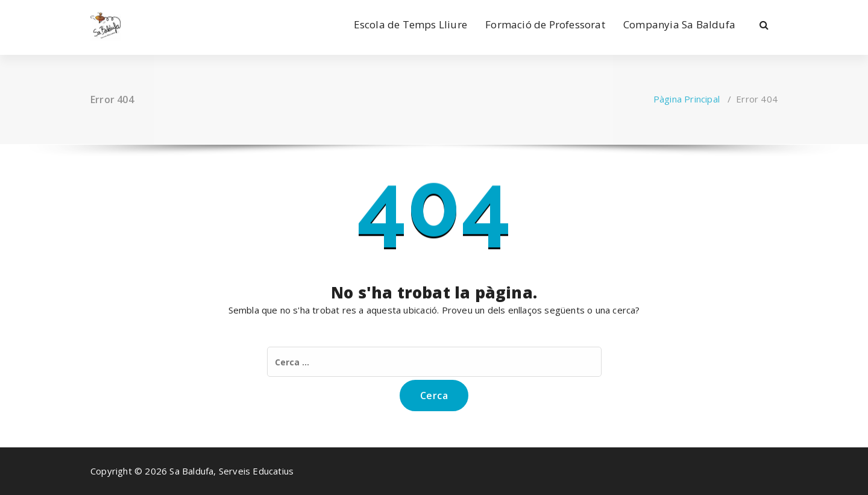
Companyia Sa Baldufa (679, 24)
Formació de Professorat (545, 24)
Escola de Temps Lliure (410, 24)
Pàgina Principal (687, 99)
